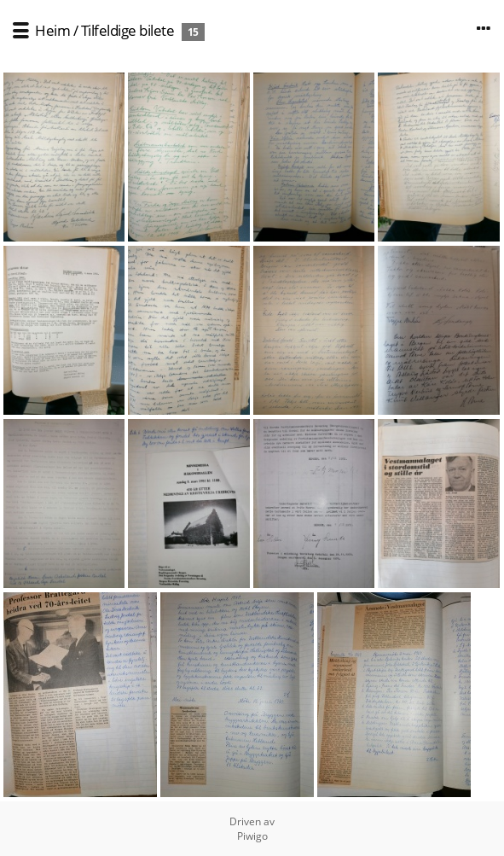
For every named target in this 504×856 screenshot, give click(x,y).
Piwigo (252, 836)
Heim (52, 30)
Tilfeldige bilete (128, 30)
